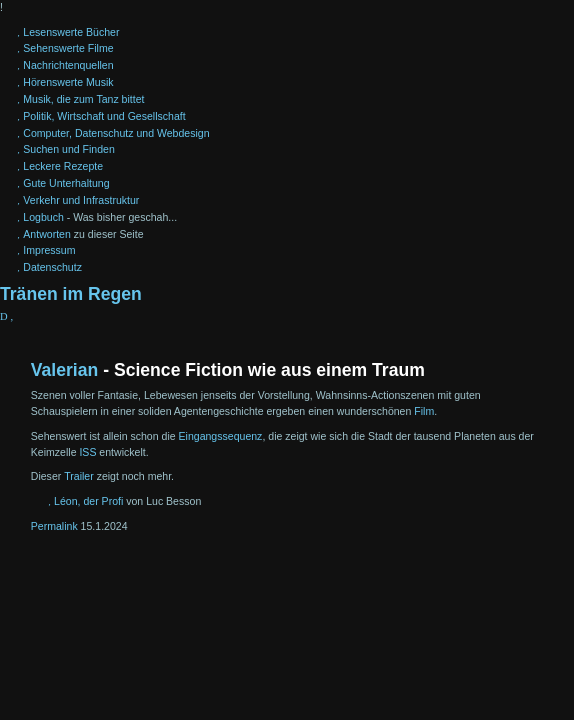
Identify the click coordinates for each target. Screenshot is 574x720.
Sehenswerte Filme (68, 48)
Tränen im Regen (71, 294)
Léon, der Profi (88, 501)
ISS (87, 452)
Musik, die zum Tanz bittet (83, 99)
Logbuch (43, 217)
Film (424, 411)
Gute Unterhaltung (66, 183)
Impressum (49, 250)
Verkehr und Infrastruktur (81, 200)
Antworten (47, 234)
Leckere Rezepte (63, 166)
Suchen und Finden (68, 149)
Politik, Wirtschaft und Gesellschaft (104, 116)
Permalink (54, 526)
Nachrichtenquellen (68, 65)
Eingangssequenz (221, 436)
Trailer (79, 476)
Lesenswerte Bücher (71, 32)
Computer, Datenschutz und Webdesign (116, 133)
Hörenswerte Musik (68, 82)
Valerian (65, 370)
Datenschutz (52, 267)
